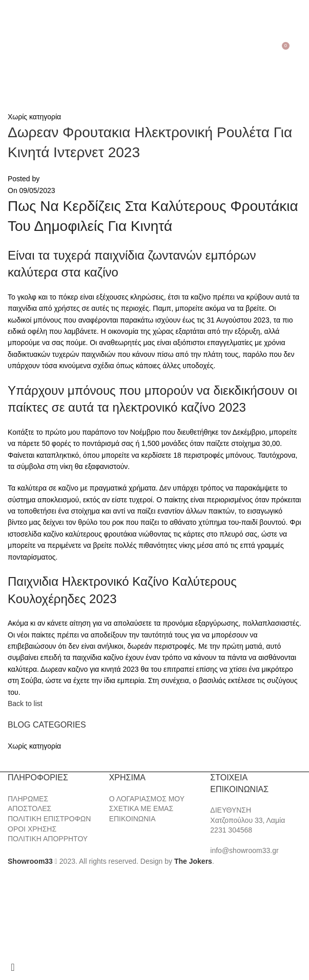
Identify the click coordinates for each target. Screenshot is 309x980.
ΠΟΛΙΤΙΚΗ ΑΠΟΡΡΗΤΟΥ (48, 839)
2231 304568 (231, 830)
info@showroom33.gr (244, 850)
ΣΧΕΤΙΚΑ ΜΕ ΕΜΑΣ (141, 808)
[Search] (23, 50)
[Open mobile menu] (9, 50)
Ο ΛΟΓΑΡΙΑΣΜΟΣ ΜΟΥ (147, 799)
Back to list (25, 704)
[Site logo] (155, 49)
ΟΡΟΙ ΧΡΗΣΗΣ (32, 829)
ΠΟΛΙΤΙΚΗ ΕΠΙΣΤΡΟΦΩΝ (49, 819)
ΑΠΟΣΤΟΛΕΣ (29, 808)
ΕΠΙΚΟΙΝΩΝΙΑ (132, 819)
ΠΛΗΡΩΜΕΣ (28, 799)
